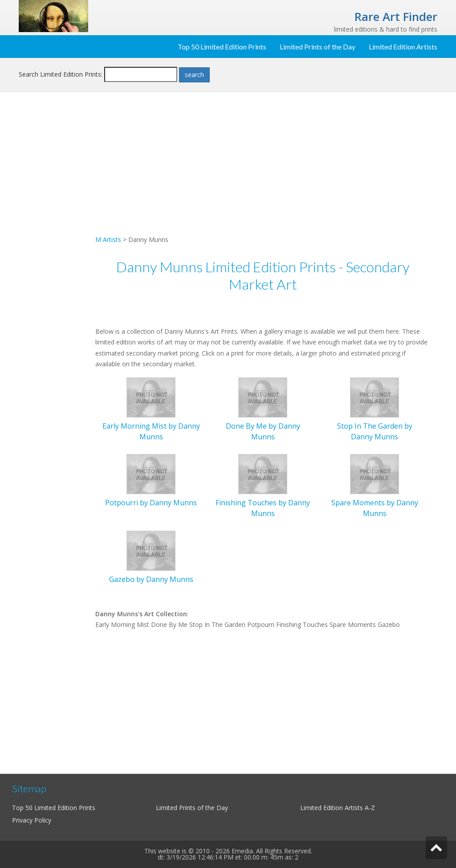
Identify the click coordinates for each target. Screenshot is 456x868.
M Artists (108, 240)
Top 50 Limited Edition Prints (222, 47)
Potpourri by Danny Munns (151, 503)
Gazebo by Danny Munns (151, 579)
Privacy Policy (32, 820)
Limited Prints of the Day (318, 47)
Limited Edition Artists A (334, 808)
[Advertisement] (54, 243)
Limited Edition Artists (403, 47)
